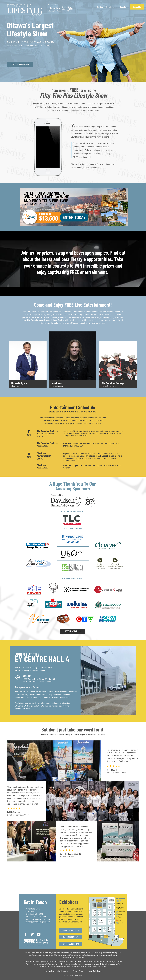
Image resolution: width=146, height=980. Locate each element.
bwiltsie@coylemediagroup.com (38, 922)
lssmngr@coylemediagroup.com (38, 919)
